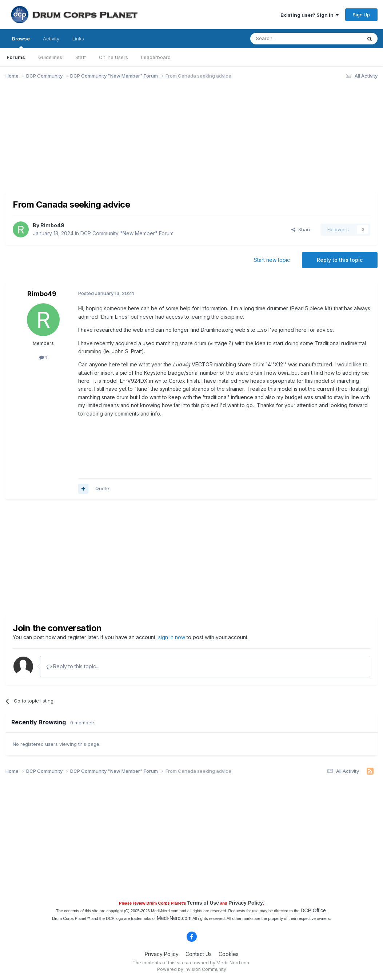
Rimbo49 (52, 225)
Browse (21, 42)
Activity (51, 39)
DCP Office (313, 910)
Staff (81, 57)
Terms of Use (203, 903)
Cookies (229, 954)
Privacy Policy (246, 903)
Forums (16, 57)
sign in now (172, 637)
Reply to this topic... (73, 666)
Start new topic (272, 260)
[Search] (287, 39)
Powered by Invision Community (192, 969)
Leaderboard (156, 57)
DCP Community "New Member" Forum (127, 233)
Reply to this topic (340, 260)
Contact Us (199, 954)
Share (302, 229)
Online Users (113, 57)
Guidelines (50, 57)
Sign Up (361, 15)
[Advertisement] (138, 141)
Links (78, 39)
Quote (102, 488)
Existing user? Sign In (310, 15)
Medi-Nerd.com (174, 918)
